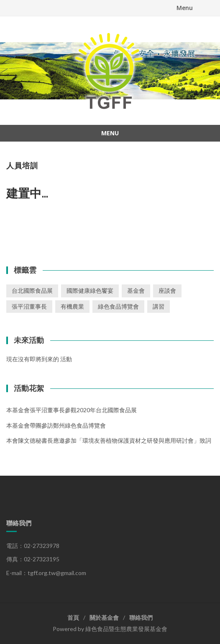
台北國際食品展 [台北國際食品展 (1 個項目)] (32, 290)
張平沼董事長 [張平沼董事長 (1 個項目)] (29, 306)
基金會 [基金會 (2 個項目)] (136, 290)
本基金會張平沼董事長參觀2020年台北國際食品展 (72, 410)
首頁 (73, 617)
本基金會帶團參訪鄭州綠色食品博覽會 (56, 425)
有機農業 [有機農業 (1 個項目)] (72, 306)
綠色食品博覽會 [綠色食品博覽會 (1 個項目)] (118, 306)
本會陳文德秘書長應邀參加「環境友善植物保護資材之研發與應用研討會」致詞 (109, 440)
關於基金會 (104, 617)
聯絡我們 (141, 617)
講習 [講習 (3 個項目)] (159, 306)
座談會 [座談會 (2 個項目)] (167, 290)
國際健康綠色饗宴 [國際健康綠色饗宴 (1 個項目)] (90, 290)
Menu (185, 8)
